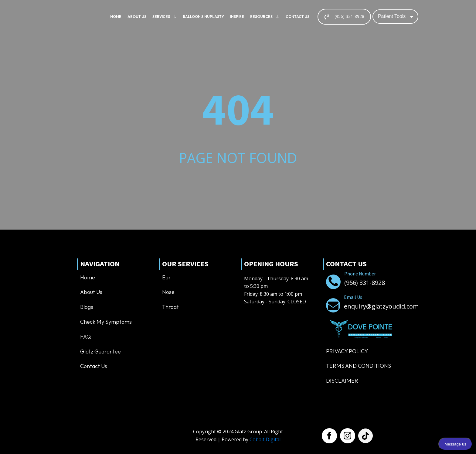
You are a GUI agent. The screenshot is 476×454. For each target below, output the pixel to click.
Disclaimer (342, 381)
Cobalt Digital (265, 439)
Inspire (237, 17)
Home (116, 17)
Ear (167, 277)
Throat (170, 307)
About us (137, 17)
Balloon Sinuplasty (203, 17)
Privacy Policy (347, 351)
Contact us (297, 17)
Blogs (87, 307)
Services (165, 17)
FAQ (85, 337)
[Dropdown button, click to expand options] (395, 16)
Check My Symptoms (106, 322)
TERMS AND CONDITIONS (359, 366)
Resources (265, 17)
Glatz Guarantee (100, 352)
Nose (168, 292)
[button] (344, 17)
